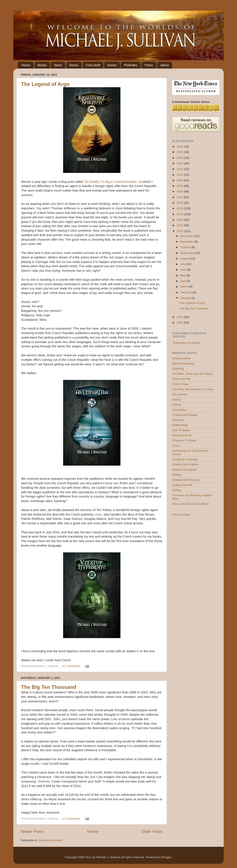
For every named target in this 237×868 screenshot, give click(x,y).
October (186, 247)
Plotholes (131, 65)
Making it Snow (182, 435)
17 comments (71, 819)
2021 (180, 175)
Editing (177, 475)
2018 (180, 191)
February (186, 292)
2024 (180, 158)
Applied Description (185, 470)
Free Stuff (93, 65)
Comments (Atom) (50, 840)
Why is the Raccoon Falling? (191, 504)
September (188, 253)
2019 (180, 186)
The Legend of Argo (45, 84)
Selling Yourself (182, 485)
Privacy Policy (181, 515)
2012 (180, 225)
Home (26, 65)
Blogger (167, 857)
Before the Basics (184, 364)
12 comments (71, 666)
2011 (180, 231)
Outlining (178, 369)
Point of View (181, 384)
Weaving (178, 420)
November (187, 242)
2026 (180, 146)
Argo (98, 514)
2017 (180, 197)
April (183, 281)
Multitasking (180, 425)
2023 (180, 163)
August (185, 259)
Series (74, 65)
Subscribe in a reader (187, 343)
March (185, 287)
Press (149, 65)
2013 (180, 220)
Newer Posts (32, 831)
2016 (180, 203)
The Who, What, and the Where (193, 374)
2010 (180, 317)
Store (58, 65)
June (184, 270)
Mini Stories (180, 394)
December (187, 236)
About (165, 65)
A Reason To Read (184, 440)
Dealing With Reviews (186, 480)
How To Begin (181, 430)
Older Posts (152, 831)
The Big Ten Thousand (49, 687)
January (186, 298)
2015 (180, 208)
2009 (180, 323)
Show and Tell (181, 379)
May (183, 275)
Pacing (177, 400)
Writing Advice (181, 358)
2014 (180, 214)
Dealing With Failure (185, 464)
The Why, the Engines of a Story (193, 389)
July (183, 264)
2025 (180, 152)
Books (42, 65)
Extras (112, 65)
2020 (180, 180)
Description (179, 410)
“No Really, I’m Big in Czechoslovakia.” (111, 182)
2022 (180, 169)
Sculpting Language (185, 459)
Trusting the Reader (185, 415)
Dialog (176, 405)
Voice (176, 446)
